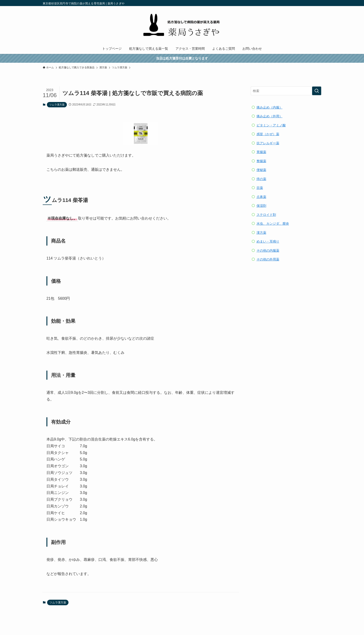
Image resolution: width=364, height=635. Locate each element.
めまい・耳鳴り (268, 241)
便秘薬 (261, 170)
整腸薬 (261, 161)
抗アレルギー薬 (268, 143)
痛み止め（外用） (270, 116)
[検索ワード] (286, 91)
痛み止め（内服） (270, 107)
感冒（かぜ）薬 (268, 134)
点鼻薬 (261, 197)
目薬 (260, 188)
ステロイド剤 (266, 215)
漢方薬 (261, 233)
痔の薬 (261, 179)
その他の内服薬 (268, 250)
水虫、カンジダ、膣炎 (273, 224)
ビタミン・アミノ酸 (271, 125)
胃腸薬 (261, 152)
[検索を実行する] (317, 91)
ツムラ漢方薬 (57, 105)
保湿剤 (261, 206)
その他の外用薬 (268, 259)
